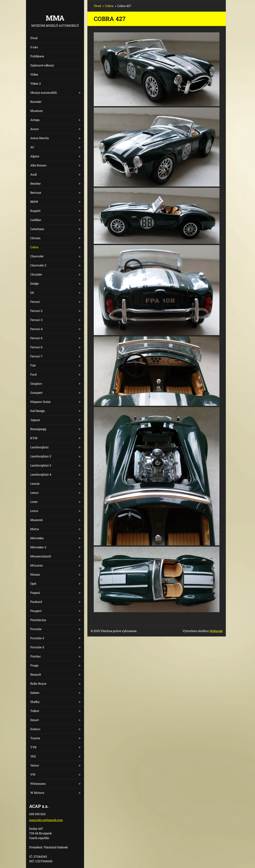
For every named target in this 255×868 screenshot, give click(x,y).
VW (33, 774)
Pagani (35, 593)
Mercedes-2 (38, 547)
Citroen (35, 238)
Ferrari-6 (36, 347)
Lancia (35, 483)
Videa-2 (36, 83)
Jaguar (35, 420)
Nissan (35, 574)
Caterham (37, 229)
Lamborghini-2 (41, 456)
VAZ (33, 756)
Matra (35, 529)
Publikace (37, 56)
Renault (36, 674)
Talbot (35, 711)
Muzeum (37, 111)
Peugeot (36, 611)
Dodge (34, 283)
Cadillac (36, 220)
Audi (34, 174)
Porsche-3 (37, 647)
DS (32, 293)
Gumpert (36, 393)
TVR (33, 747)
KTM (34, 438)
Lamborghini (39, 447)
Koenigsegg (38, 429)
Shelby (35, 702)
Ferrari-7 (36, 356)
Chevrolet (37, 256)
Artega (35, 120)
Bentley (35, 183)
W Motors (37, 793)
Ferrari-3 (36, 320)
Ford (33, 374)
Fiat (33, 365)
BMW (34, 202)
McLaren (37, 565)
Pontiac (36, 656)
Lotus (34, 511)
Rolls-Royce (38, 684)
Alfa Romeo (38, 165)
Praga (34, 665)
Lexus (34, 493)
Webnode (216, 631)
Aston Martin (40, 138)
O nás (34, 47)
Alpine (35, 156)
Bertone (36, 193)
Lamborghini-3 (41, 465)
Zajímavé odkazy (42, 65)
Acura (34, 129)
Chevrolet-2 (38, 265)
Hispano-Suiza (40, 402)
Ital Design (38, 411)
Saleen (35, 693)
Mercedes (37, 538)
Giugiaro (36, 383)
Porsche (36, 629)
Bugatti (35, 211)
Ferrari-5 (36, 338)
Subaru (35, 729)
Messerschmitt (41, 556)
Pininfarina (38, 620)
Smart (35, 720)
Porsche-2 (37, 638)
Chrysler (36, 274)
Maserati (37, 520)
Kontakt (36, 102)
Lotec (34, 502)
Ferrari (35, 302)
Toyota (35, 738)
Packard (36, 602)
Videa (34, 74)
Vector (35, 765)
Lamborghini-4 (41, 474)
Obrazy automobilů (44, 93)
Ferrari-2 (36, 311)
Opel (33, 583)
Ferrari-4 (36, 329)
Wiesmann (38, 784)
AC (32, 147)
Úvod (34, 38)
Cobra (34, 247)
